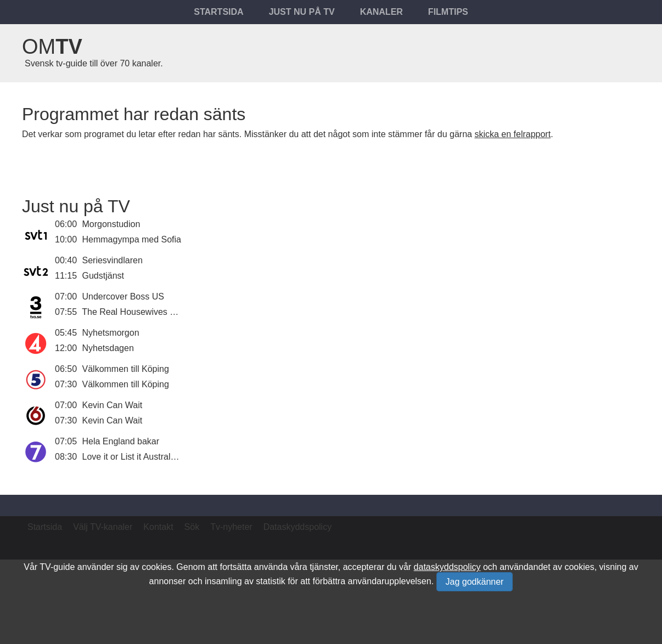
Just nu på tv (302, 12)
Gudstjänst (103, 276)
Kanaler (382, 12)
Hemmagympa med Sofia (132, 239)
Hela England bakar (121, 441)
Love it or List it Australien (132, 457)
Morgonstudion (111, 224)
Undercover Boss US (123, 296)
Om (52, 47)
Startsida (218, 12)
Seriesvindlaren (113, 260)
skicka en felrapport (512, 134)
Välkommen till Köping (126, 369)
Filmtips (448, 12)
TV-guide (57, 567)
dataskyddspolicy (447, 567)
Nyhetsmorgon (111, 333)
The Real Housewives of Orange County (160, 312)
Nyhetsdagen (108, 348)
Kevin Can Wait (113, 405)
